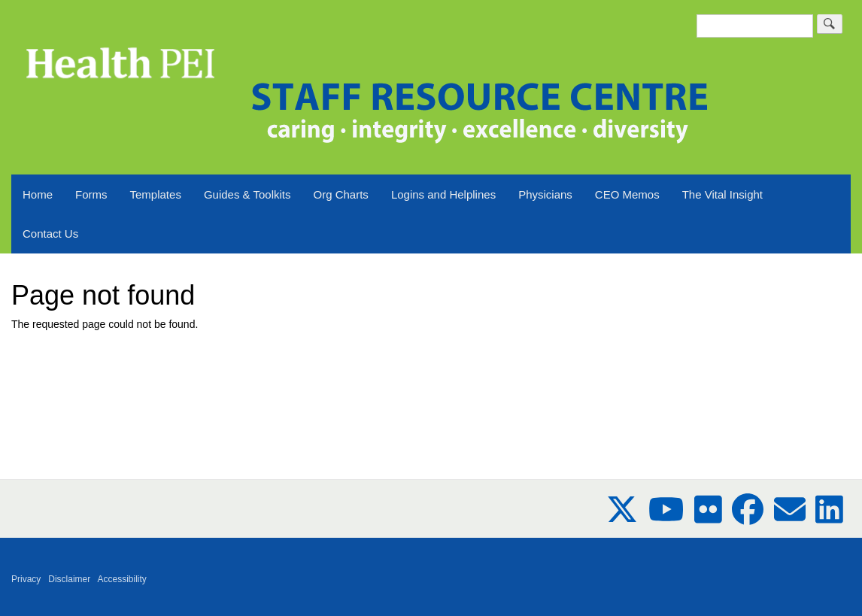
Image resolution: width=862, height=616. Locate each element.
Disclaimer (69, 579)
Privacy (26, 579)
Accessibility (122, 579)
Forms (91, 194)
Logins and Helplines (443, 194)
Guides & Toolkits (247, 194)
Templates (156, 194)
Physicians (545, 194)
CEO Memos (627, 194)
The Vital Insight (722, 194)
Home (38, 194)
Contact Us (50, 234)
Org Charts (341, 194)
